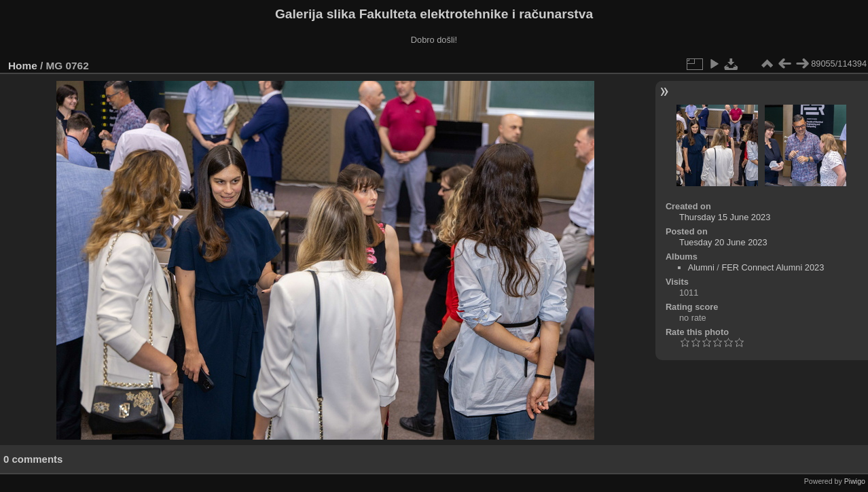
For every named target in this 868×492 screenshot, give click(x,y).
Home (23, 66)
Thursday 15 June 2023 (725, 217)
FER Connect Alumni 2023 (773, 267)
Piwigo (855, 481)
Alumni (701, 267)
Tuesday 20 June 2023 (723, 242)
